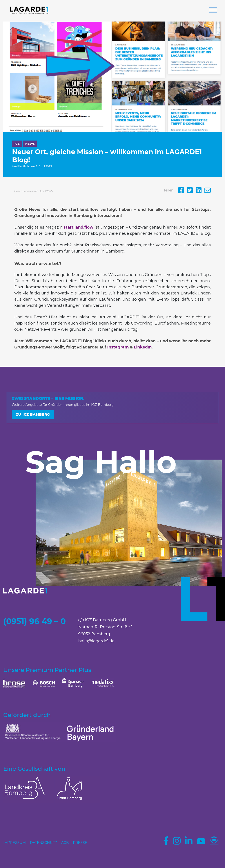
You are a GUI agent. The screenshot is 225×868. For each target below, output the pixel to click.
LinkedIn (143, 347)
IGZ (17, 144)
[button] (213, 11)
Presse (80, 843)
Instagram (118, 347)
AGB (65, 843)
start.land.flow (78, 227)
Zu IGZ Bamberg (33, 414)
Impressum (15, 843)
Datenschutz (43, 843)
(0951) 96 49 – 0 (34, 621)
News (30, 144)
